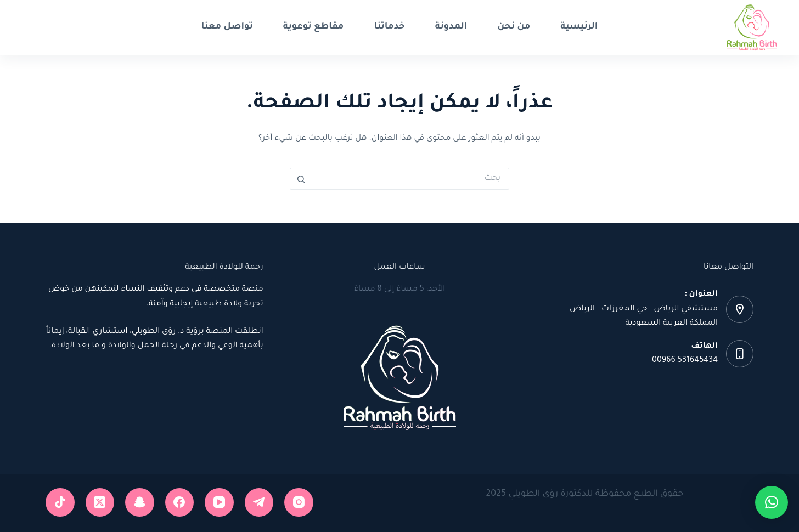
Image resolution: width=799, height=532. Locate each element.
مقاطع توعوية (314, 27)
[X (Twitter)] (100, 503)
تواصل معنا (227, 27)
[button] (772, 502)
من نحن (514, 27)
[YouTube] (219, 503)
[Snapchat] (140, 503)
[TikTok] (60, 503)
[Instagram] (299, 503)
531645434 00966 (685, 361)
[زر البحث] (301, 179)
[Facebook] (180, 503)
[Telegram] (259, 503)
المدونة (451, 27)
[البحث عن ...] (410, 179)
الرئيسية (579, 27)
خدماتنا (389, 27)
